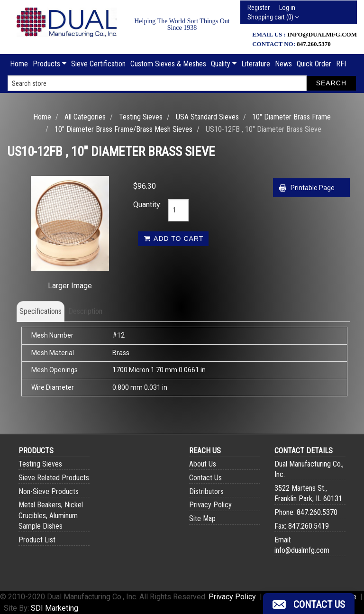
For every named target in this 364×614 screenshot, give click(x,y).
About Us (203, 464)
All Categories (85, 117)
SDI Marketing (55, 608)
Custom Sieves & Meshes (168, 64)
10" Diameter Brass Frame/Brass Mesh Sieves (123, 129)
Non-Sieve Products (49, 491)
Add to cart (173, 238)
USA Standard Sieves (207, 117)
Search (331, 83)
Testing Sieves (141, 117)
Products (50, 64)
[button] (309, 604)
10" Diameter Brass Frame (291, 117)
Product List (37, 540)
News (283, 64)
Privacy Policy (210, 505)
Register (259, 8)
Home (19, 64)
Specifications (41, 311)
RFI (341, 64)
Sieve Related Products (54, 478)
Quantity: (144, 205)
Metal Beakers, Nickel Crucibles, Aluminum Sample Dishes (51, 515)
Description (85, 311)
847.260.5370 (314, 44)
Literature (256, 64)
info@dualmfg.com (322, 34)
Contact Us (205, 478)
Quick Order (314, 64)
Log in (287, 8)
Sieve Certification (98, 64)
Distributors (206, 491)
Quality (224, 64)
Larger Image (70, 286)
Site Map (202, 518)
